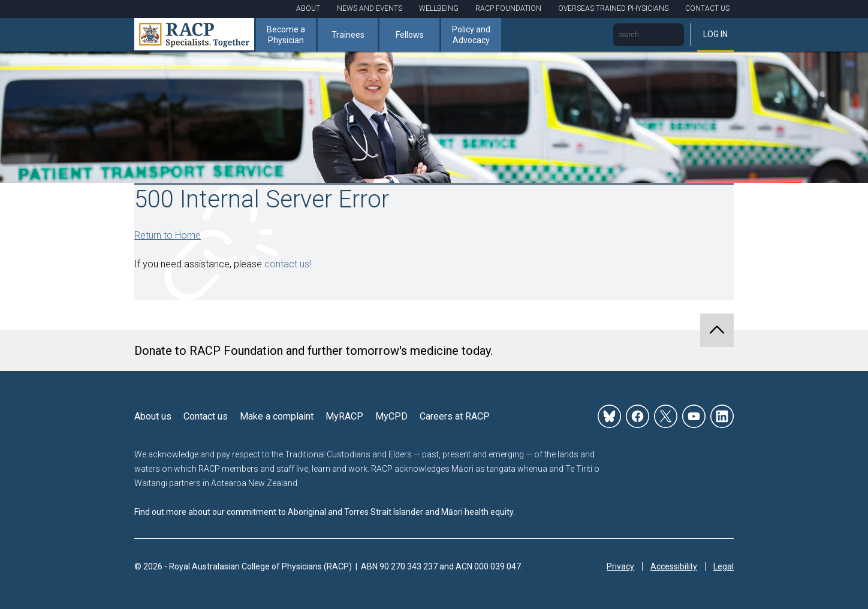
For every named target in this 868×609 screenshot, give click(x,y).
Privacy (620, 566)
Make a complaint (277, 416)
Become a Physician (286, 35)
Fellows (410, 35)
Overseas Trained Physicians (613, 8)
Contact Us (707, 8)
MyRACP (344, 416)
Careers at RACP (455, 416)
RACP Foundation (508, 8)
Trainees (348, 35)
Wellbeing (439, 8)
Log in (715, 34)
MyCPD (391, 416)
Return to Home (168, 235)
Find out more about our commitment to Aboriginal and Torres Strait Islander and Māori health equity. (325, 512)
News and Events (370, 8)
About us (153, 416)
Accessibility (674, 566)
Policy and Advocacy (471, 35)
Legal (724, 566)
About (308, 8)
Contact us (206, 416)
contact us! (288, 264)
